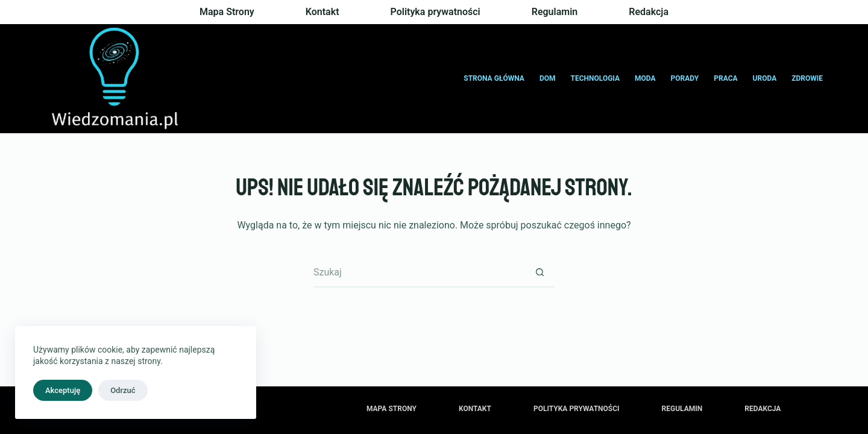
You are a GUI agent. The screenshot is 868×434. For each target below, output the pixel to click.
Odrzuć (123, 390)
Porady (685, 78)
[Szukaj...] (419, 272)
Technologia (596, 78)
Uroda (765, 78)
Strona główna (494, 78)
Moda (645, 78)
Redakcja (649, 12)
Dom (548, 78)
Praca (725, 78)
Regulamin (555, 12)
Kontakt (322, 12)
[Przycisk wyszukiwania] (539, 272)
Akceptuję (63, 390)
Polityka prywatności (436, 12)
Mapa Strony (227, 12)
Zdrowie (807, 78)
